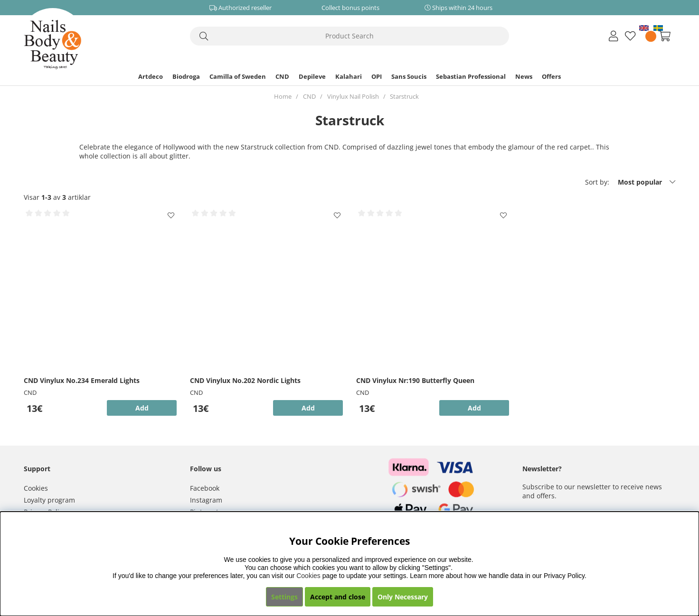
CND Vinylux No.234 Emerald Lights (82, 380)
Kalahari (349, 76)
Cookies (36, 488)
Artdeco (151, 76)
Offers (551, 76)
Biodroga (186, 76)
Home (283, 96)
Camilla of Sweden (238, 76)
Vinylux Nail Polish (353, 96)
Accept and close (338, 597)
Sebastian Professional (471, 76)
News (524, 76)
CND (282, 76)
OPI (377, 76)
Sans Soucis (409, 76)
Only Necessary (403, 597)
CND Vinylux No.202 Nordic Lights (245, 380)
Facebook (205, 488)
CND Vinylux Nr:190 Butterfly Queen (415, 380)
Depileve (312, 76)
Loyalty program (49, 500)
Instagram (206, 500)
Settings (284, 597)
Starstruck (404, 96)
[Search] (349, 36)
